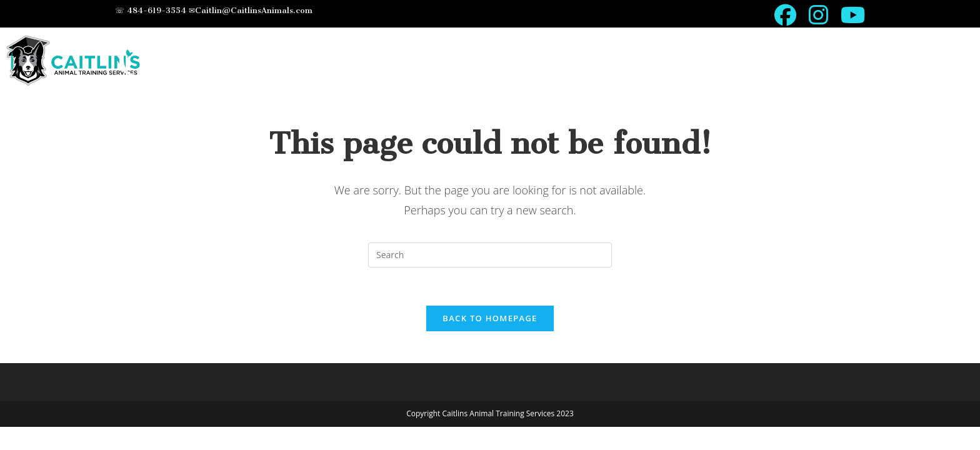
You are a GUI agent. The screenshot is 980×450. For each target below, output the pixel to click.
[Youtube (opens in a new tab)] (850, 15)
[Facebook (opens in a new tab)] (785, 15)
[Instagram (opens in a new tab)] (818, 15)
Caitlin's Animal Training (347, 60)
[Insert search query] (490, 255)
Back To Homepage (490, 318)
